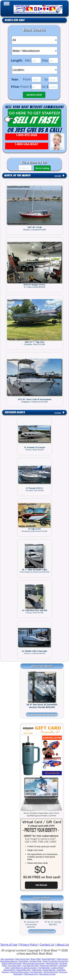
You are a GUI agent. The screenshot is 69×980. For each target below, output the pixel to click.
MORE (60, 176)
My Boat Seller (36, 961)
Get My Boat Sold (51, 972)
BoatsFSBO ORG (23, 970)
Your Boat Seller (15, 965)
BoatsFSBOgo (9, 970)
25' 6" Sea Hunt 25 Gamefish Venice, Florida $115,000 (42, 706)
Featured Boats (15, 412)
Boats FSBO (36, 959)
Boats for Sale (15, 20)
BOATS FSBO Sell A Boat (12, 963)
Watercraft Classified (48, 965)
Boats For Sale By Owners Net (55, 961)
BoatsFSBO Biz (49, 970)
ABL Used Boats (7, 959)
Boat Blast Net (52, 963)
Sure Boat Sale (36, 972)
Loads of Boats (57, 968)
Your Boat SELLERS (31, 965)
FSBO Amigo (62, 959)
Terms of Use (9, 945)
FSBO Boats (37, 970)
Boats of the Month (17, 175)
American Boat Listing (20, 972)
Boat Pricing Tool (22, 959)
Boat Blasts (24, 961)
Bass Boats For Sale (48, 974)
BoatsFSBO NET (49, 959)
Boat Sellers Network (9, 961)
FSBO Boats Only (31, 974)
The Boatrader (44, 968)
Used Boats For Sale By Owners (24, 968)
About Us (63, 945)
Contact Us (47, 945)
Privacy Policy (29, 945)
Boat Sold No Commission (34, 963)
